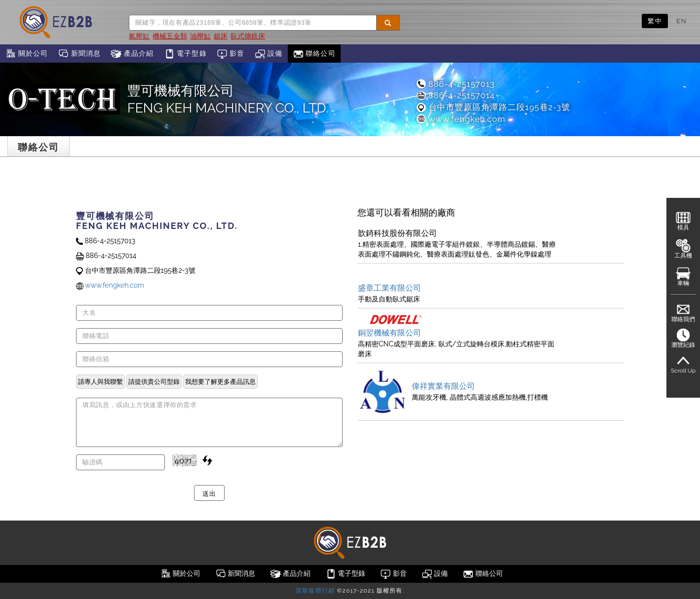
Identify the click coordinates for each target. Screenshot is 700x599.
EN (681, 21)
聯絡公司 (314, 54)
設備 (269, 54)
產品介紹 (132, 54)
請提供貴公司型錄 (154, 381)
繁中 (655, 21)
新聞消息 (79, 54)
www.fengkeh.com (460, 119)
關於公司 (26, 54)
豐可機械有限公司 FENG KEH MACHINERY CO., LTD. (228, 99)
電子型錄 (185, 54)
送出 (209, 493)
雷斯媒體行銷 (315, 591)
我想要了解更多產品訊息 (220, 381)
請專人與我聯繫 (100, 381)
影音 (231, 54)
